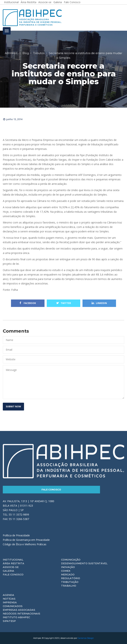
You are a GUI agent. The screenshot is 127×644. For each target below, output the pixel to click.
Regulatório (71, 578)
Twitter (64, 303)
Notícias (9, 599)
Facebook (28, 303)
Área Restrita (14, 563)
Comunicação (71, 560)
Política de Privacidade (16, 535)
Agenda (8, 595)
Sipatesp (9, 621)
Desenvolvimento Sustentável (84, 563)
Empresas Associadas (19, 610)
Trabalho (69, 586)
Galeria (8, 571)
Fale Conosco (51, 490)
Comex (66, 571)
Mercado (68, 574)
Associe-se (11, 567)
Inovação (68, 567)
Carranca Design (86, 638)
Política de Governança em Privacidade (26, 540)
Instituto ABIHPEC (16, 617)
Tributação (70, 582)
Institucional (13, 560)
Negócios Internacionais (22, 614)
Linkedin (99, 303)
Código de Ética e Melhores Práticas (25, 544)
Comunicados (13, 606)
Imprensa (10, 602)
